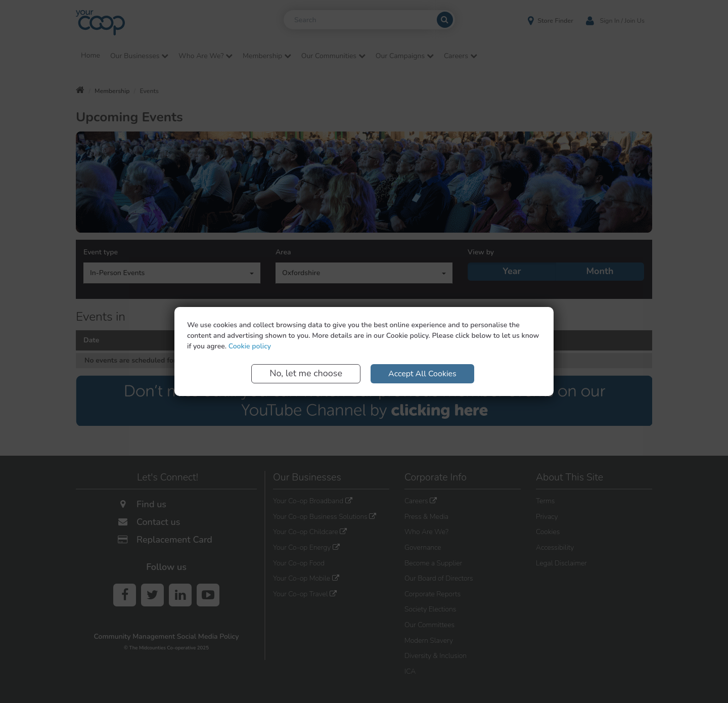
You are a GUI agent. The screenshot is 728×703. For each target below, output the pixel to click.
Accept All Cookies (422, 374)
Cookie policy (250, 346)
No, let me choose (306, 373)
